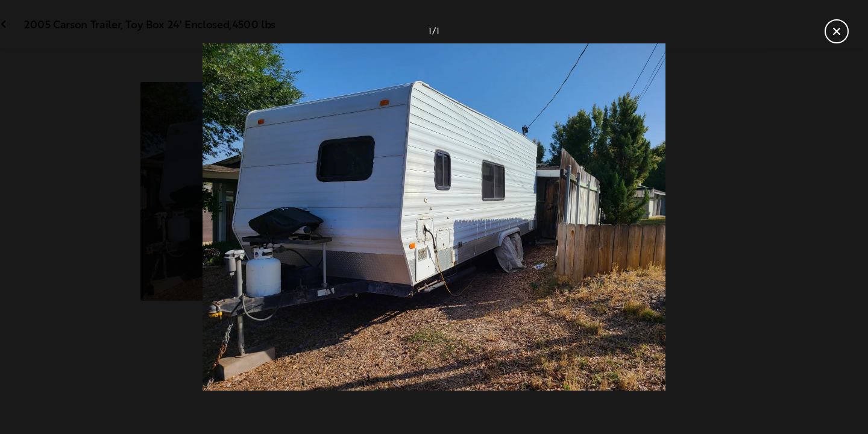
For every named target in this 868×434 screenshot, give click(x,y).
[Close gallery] (837, 31)
